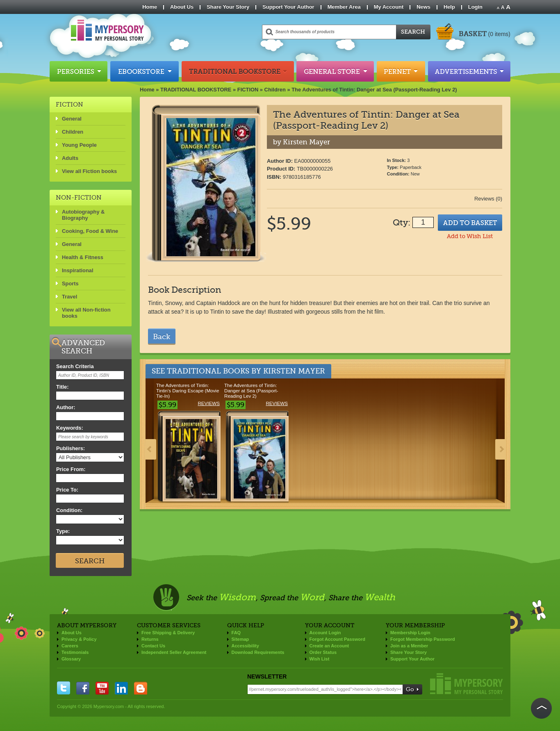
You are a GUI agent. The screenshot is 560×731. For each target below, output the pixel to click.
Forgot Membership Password (423, 639)
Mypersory (467, 684)
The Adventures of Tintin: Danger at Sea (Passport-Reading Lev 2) (374, 90)
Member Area (344, 7)
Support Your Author (288, 7)
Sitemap (240, 639)
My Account (389, 7)
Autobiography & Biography (83, 215)
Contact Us (153, 646)
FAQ (236, 633)
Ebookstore (145, 71)
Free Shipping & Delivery (168, 633)
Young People (79, 145)
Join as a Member (409, 646)
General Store (335, 71)
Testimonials (75, 652)
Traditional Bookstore (238, 71)
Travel (69, 297)
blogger (141, 688)
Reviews (209, 403)
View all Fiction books (89, 171)
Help (449, 7)
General (72, 119)
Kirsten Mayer (294, 371)
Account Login (325, 633)
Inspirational (78, 270)
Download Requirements (258, 652)
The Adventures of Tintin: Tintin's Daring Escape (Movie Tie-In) (188, 391)
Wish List (320, 659)
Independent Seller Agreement (174, 652)
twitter (64, 688)
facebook (83, 688)
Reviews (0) (488, 199)
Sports (70, 284)
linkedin (121, 688)
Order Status (323, 652)
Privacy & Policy (79, 639)
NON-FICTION (79, 198)
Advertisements (469, 71)
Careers (70, 646)
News (423, 7)
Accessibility (245, 646)
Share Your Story (228, 7)
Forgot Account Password (338, 639)
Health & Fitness (83, 257)
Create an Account (329, 646)
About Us (182, 7)
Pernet (401, 71)
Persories (79, 71)
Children (275, 90)
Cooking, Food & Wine (90, 231)
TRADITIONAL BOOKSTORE (196, 90)
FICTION (248, 90)
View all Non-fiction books (86, 313)
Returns (150, 639)
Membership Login (410, 633)
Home (150, 7)
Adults (70, 158)
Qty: (402, 223)
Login (475, 7)
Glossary (71, 659)
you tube (102, 688)
